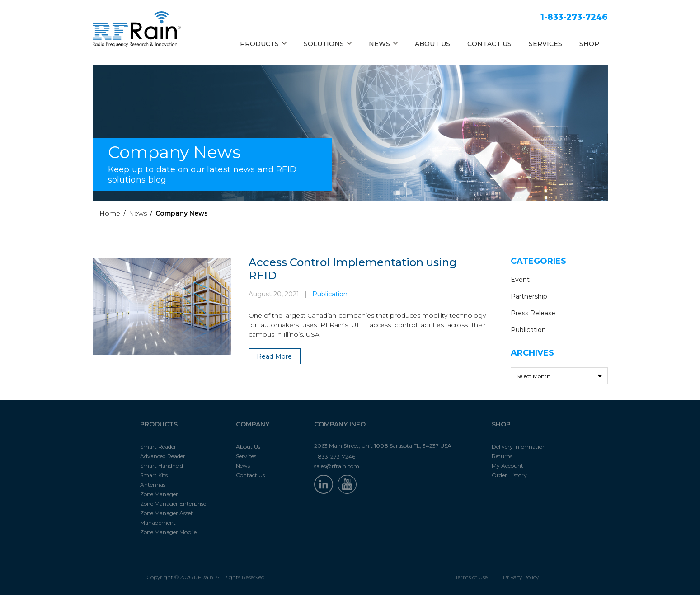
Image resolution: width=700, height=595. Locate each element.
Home (110, 213)
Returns (502, 456)
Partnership (529, 296)
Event (520, 280)
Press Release (533, 313)
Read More (274, 356)
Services (246, 456)
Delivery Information (519, 447)
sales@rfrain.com (337, 466)
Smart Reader (158, 447)
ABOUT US (432, 44)
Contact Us (250, 475)
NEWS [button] (383, 44)
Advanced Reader (163, 456)
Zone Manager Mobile (168, 532)
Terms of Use (471, 577)
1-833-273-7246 (574, 17)
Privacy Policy (521, 577)
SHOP (589, 44)
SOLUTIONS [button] (328, 44)
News (138, 213)
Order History (509, 475)
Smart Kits (154, 475)
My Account (507, 466)
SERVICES (545, 44)
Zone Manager (159, 494)
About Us (248, 447)
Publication (330, 294)
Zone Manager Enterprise (173, 504)
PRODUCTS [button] (263, 44)
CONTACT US (489, 44)
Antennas (153, 485)
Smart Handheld (162, 466)
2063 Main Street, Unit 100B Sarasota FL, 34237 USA (383, 446)
